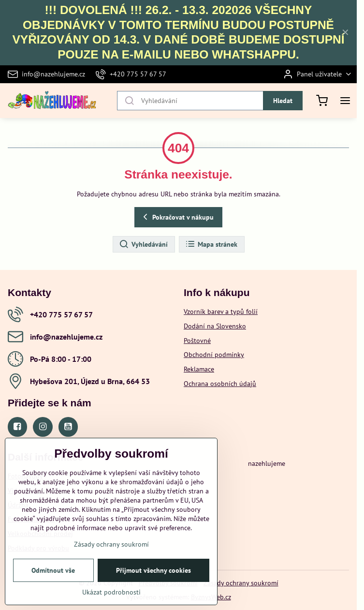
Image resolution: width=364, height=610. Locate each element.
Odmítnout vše (53, 572)
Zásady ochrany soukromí (241, 583)
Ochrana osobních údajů (220, 384)
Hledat (283, 101)
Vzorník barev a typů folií (221, 312)
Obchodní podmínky (214, 355)
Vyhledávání (143, 244)
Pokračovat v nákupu (177, 217)
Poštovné (197, 341)
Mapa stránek (211, 244)
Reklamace (199, 369)
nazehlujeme (267, 463)
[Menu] (345, 101)
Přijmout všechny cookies (153, 572)
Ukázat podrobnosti (111, 594)
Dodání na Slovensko (215, 326)
